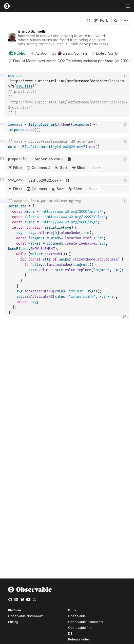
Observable (77, 616)
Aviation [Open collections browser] (39, 53)
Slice (79, 168)
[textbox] (68, 94)
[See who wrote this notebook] (70, 53)
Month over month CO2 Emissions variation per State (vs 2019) (78, 61)
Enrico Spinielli (32, 31)
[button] (2, 70)
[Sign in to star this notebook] (116, 20)
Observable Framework (86, 622)
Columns (39, 168)
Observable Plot (80, 628)
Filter (15, 168)
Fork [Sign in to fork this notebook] (101, 20)
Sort (61, 168)
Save (97, 167)
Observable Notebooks (26, 616)
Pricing (13, 622)
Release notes (79, 639)
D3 (70, 634)
